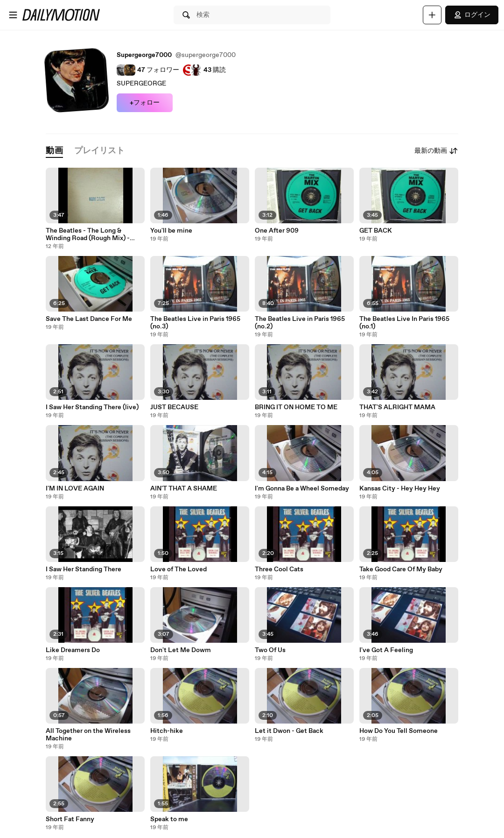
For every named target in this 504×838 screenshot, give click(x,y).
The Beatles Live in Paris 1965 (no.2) (300, 323)
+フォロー (145, 103)
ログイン (472, 15)
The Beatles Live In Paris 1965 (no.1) (404, 323)
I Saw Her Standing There (84, 569)
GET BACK (376, 231)
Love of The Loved (178, 569)
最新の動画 (436, 151)
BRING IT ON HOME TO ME (296, 407)
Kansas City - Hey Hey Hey (400, 489)
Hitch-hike (167, 731)
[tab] (54, 151)
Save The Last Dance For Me (89, 319)
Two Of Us (270, 650)
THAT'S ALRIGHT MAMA (397, 407)
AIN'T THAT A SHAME (184, 489)
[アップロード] (432, 15)
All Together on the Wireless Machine (88, 735)
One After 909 (277, 231)
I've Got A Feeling (386, 650)
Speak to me (169, 819)
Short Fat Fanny (70, 819)
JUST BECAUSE (174, 407)
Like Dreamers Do (73, 650)
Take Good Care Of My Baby (401, 569)
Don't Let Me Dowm (181, 650)
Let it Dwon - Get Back (289, 731)
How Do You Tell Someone (399, 731)
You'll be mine (171, 231)
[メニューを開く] (13, 15)
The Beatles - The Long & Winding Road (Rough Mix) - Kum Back (88, 234)
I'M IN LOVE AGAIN (75, 489)
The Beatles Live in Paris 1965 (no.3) (195, 323)
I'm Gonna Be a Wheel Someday (302, 489)
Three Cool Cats (279, 569)
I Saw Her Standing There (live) (92, 407)
